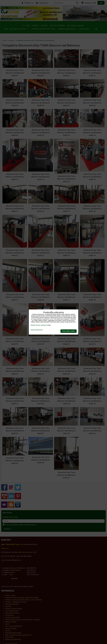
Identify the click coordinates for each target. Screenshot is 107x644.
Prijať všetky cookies (69, 331)
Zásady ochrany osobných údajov (41, 325)
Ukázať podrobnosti (37, 330)
